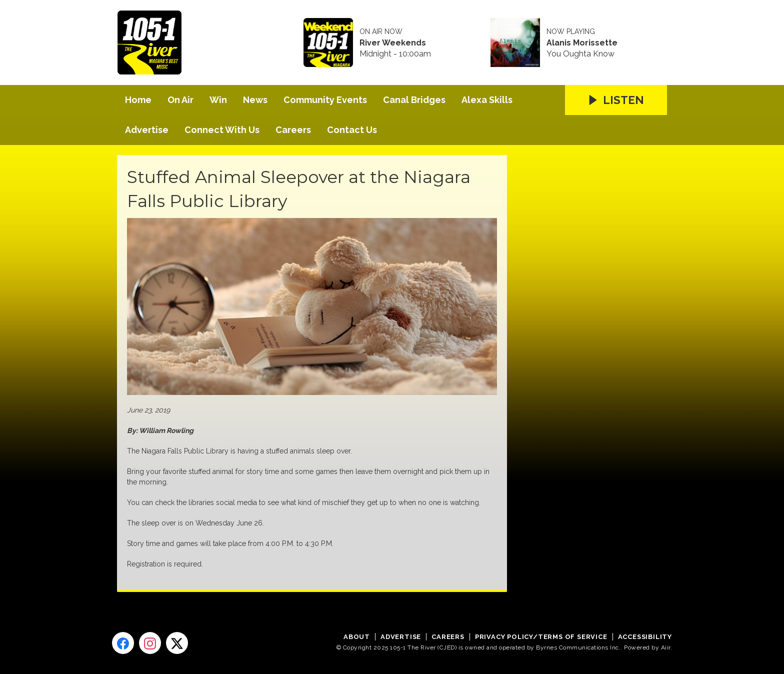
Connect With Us (222, 130)
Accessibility (645, 637)
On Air (180, 100)
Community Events (325, 100)
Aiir (666, 647)
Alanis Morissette (582, 43)
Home (138, 100)
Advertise (147, 130)
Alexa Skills (487, 100)
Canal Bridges (414, 100)
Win (218, 100)
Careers (293, 130)
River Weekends (393, 43)
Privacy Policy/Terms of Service (541, 637)
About (357, 637)
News (255, 100)
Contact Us (352, 130)
